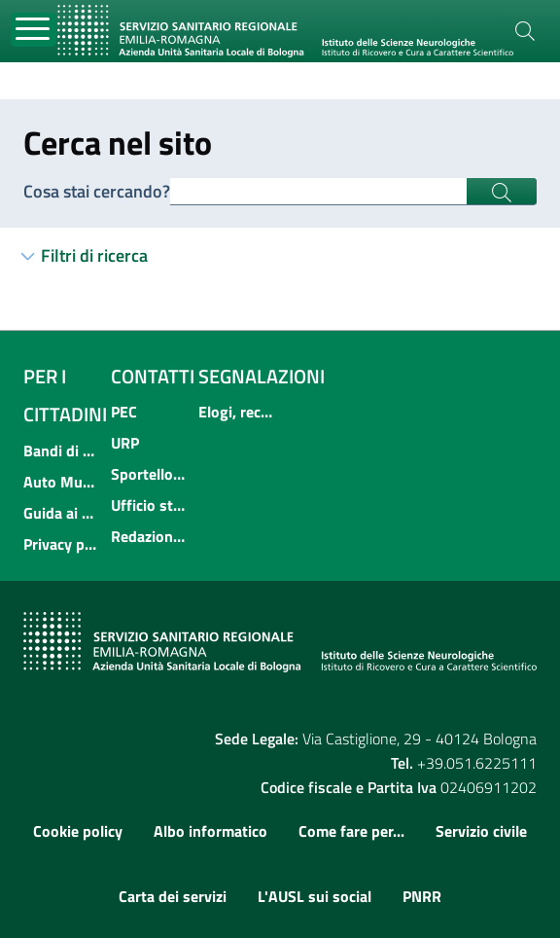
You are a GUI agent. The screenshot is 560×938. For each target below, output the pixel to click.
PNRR (422, 896)
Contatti (153, 376)
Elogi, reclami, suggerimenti (236, 412)
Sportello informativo (149, 474)
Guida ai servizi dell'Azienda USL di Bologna (61, 513)
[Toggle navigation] (34, 30)
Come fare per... (351, 831)
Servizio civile (481, 831)
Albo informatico (210, 831)
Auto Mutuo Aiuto (61, 482)
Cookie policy (78, 831)
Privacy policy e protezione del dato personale (61, 544)
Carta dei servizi (173, 896)
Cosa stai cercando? (97, 191)
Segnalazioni (262, 376)
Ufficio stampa (149, 505)
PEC (124, 412)
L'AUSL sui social (315, 896)
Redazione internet (149, 536)
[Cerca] (525, 31)
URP (125, 443)
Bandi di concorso (61, 451)
